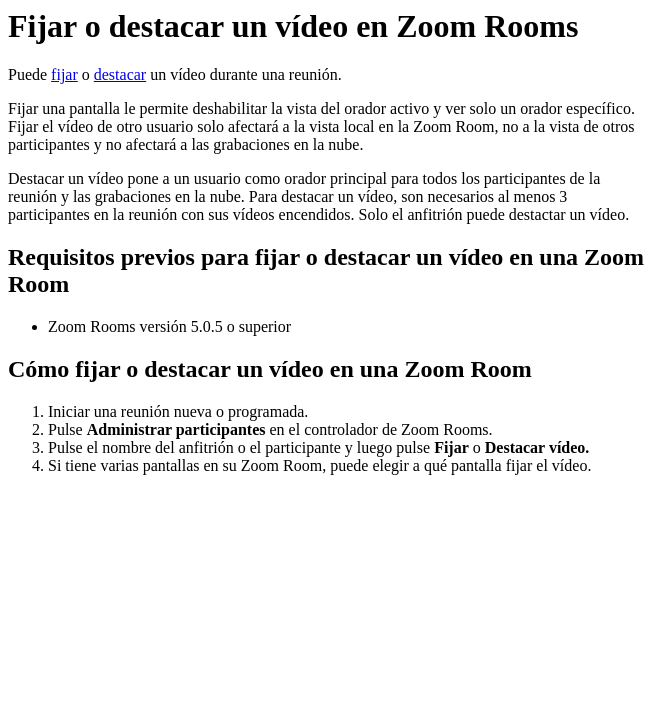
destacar (120, 74)
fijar (64, 74)
